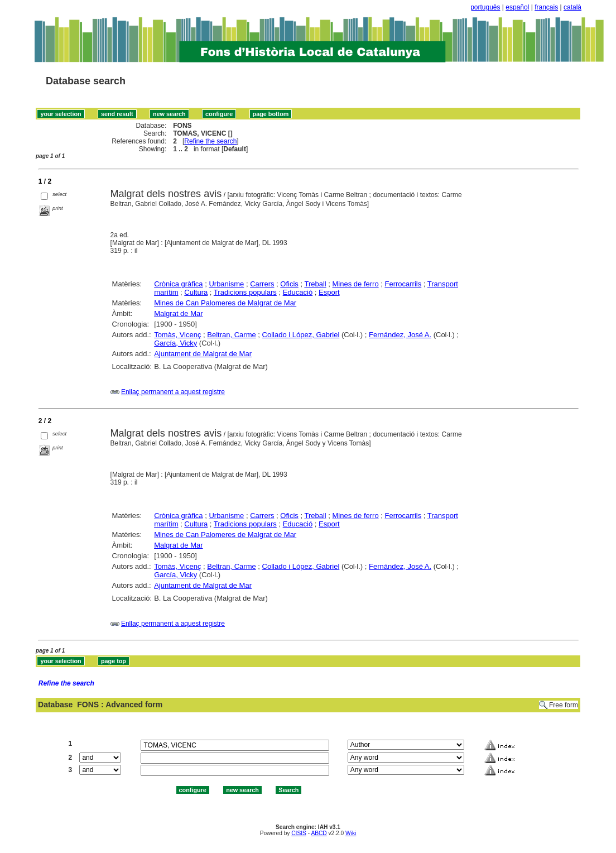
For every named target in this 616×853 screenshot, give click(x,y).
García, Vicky (175, 343)
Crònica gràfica (178, 284)
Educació (298, 292)
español (517, 7)
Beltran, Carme (231, 335)
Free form (564, 705)
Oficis (289, 284)
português (485, 7)
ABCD (319, 833)
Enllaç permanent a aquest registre (173, 392)
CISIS (299, 833)
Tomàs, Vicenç (177, 335)
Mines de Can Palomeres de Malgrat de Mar (225, 303)
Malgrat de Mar (178, 313)
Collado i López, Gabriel (301, 335)
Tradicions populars (245, 292)
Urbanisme (226, 284)
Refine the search (210, 141)
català (572, 7)
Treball (315, 284)
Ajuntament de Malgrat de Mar (203, 354)
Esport (329, 292)
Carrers (262, 284)
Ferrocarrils (403, 284)
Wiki (351, 833)
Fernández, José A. (400, 335)
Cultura (196, 292)
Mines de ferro (356, 284)
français (546, 7)
